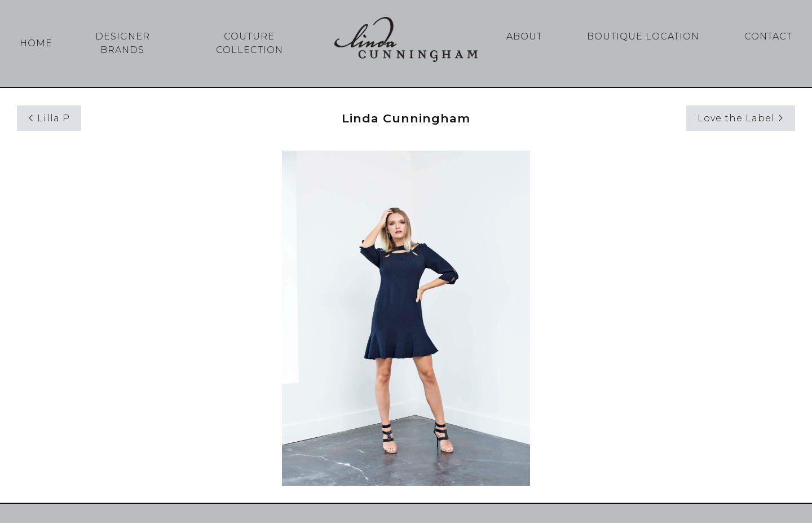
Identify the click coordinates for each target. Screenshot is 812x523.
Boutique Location (643, 36)
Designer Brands (123, 43)
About (524, 36)
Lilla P (49, 118)
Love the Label (741, 118)
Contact (768, 36)
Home (36, 43)
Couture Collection (250, 43)
